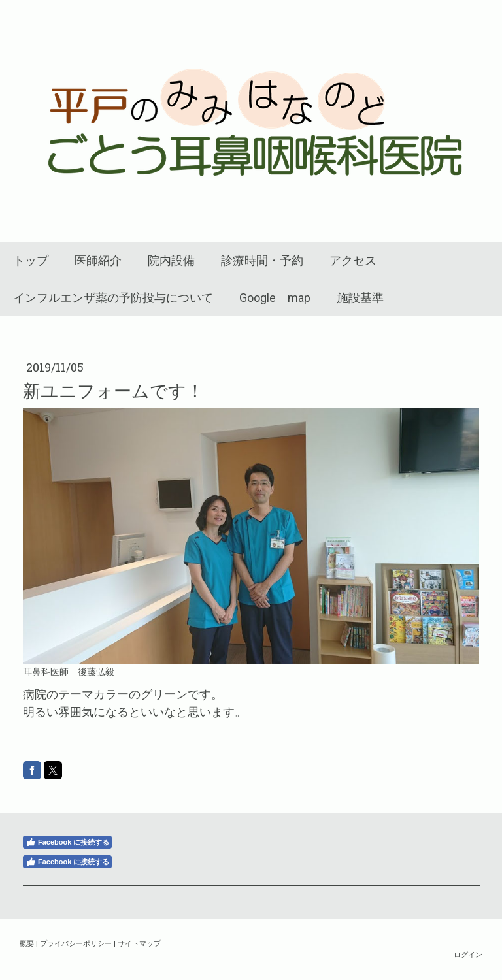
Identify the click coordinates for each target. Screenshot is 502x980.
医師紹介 (98, 260)
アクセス (353, 260)
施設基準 (360, 298)
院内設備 (171, 260)
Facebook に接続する (67, 842)
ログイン (468, 954)
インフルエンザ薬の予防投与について (113, 298)
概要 (27, 943)
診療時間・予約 (262, 260)
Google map (275, 298)
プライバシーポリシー (76, 943)
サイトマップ (139, 943)
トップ (31, 260)
